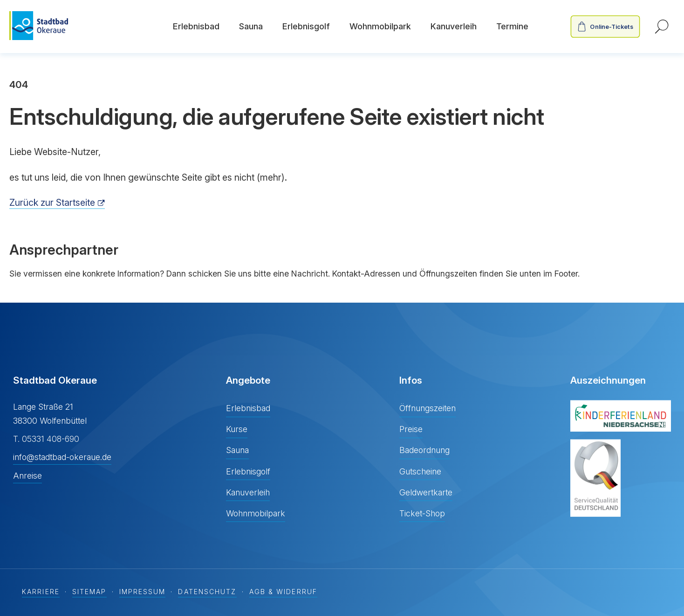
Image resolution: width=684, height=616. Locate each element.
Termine (512, 26)
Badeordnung (424, 450)
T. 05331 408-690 (46, 439)
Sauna (251, 26)
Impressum (143, 592)
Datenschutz (207, 592)
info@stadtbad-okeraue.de (62, 457)
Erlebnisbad (196, 26)
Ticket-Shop (422, 513)
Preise (411, 429)
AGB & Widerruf (283, 592)
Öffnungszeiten (427, 408)
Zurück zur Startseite (52, 203)
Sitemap (89, 592)
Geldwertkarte (426, 492)
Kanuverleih (454, 26)
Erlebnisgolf (306, 26)
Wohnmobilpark (380, 26)
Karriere (41, 592)
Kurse (237, 429)
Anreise (27, 476)
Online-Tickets (612, 27)
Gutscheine (420, 471)
